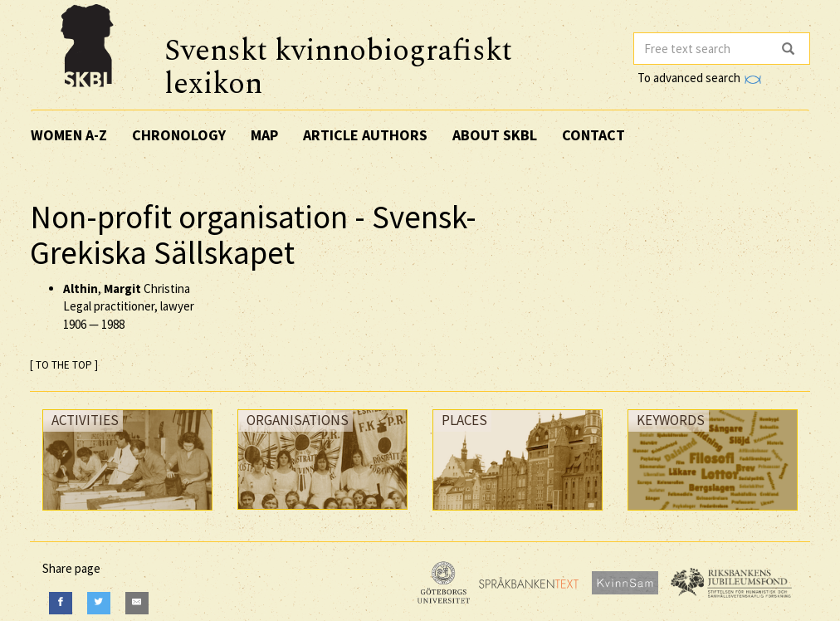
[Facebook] (61, 603)
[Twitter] (99, 603)
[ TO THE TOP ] (64, 365)
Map (264, 135)
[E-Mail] (137, 603)
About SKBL (495, 135)
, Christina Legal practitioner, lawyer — (129, 306)
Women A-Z (69, 135)
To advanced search (699, 78)
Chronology (179, 135)
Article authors (365, 135)
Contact (593, 135)
